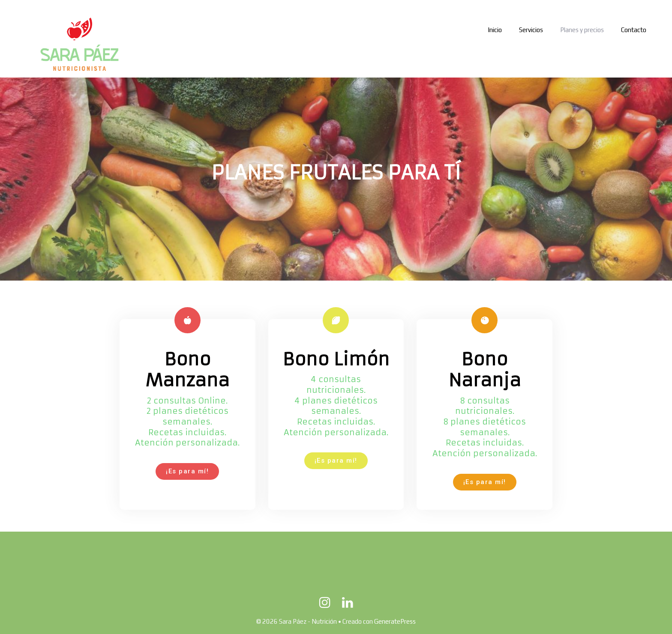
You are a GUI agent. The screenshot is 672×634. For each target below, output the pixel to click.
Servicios (531, 30)
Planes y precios (582, 30)
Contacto (634, 30)
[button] (187, 471)
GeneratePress (395, 621)
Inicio (495, 30)
